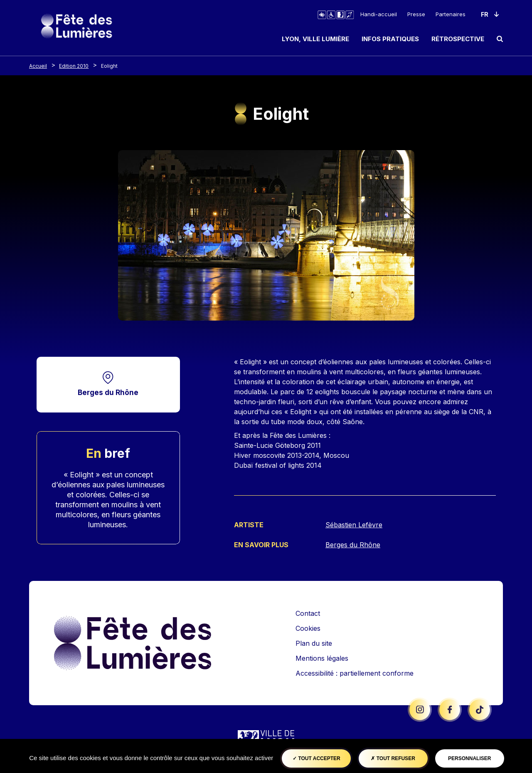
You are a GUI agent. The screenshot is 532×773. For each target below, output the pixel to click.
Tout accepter (316, 758)
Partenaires (451, 14)
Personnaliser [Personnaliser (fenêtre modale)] (469, 758)
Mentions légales (322, 657)
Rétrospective (458, 39)
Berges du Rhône (108, 392)
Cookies (308, 627)
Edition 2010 (74, 66)
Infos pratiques (390, 39)
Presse (416, 14)
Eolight (109, 66)
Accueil (38, 66)
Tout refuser (393, 758)
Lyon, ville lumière (315, 39)
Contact (308, 612)
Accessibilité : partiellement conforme (355, 672)
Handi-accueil (379, 14)
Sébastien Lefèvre (354, 525)
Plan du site (314, 642)
